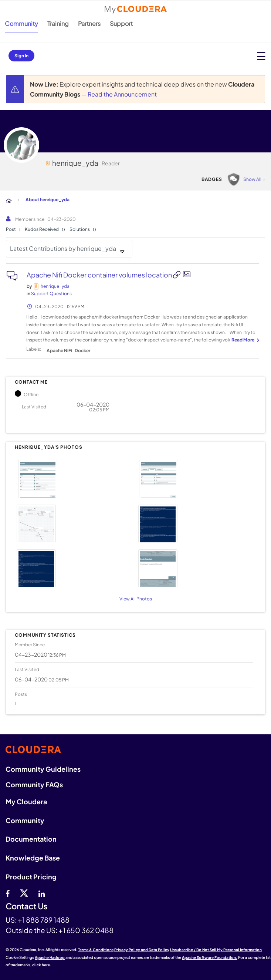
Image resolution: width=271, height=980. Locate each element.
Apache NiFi (59, 351)
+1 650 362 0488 (86, 930)
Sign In (21, 56)
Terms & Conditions (96, 950)
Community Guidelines (43, 769)
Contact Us (26, 907)
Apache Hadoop (50, 957)
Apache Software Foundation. (210, 957)
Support (121, 23)
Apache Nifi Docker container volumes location (100, 275)
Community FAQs (34, 784)
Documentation (31, 839)
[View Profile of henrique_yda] (55, 286)
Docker (82, 351)
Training (58, 23)
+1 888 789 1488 (44, 920)
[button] (74, 478)
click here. (42, 965)
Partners (89, 23)
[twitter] (24, 893)
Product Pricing (31, 877)
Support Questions (51, 294)
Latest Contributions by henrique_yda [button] (63, 248)
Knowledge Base (33, 858)
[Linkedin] (42, 893)
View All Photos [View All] (136, 599)
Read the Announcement (122, 94)
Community (21, 23)
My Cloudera (26, 801)
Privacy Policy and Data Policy (142, 950)
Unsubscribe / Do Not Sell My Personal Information (216, 950)
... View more (244, 340)
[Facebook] (8, 893)
